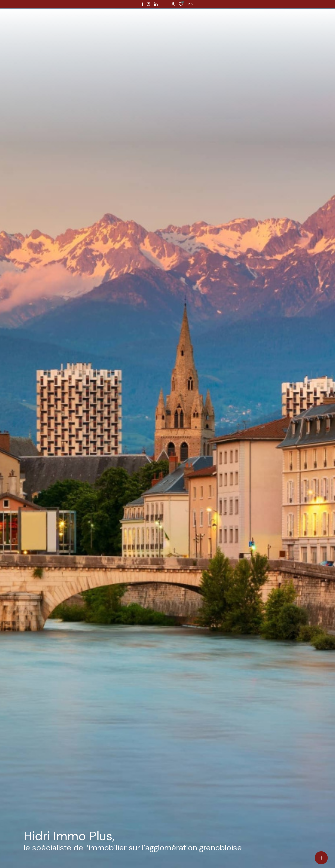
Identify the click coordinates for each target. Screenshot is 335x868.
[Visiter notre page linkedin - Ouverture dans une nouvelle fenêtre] (156, 4)
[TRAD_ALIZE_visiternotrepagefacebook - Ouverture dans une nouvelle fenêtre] (143, 4)
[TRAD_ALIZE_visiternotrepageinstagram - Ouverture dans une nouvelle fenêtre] (149, 4)
